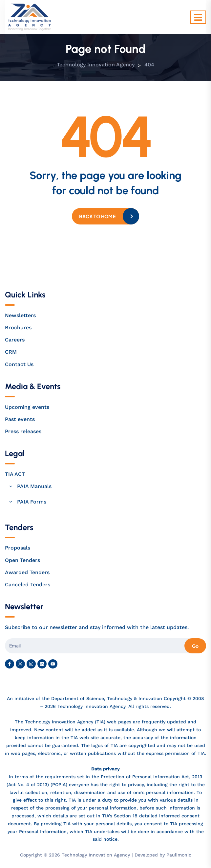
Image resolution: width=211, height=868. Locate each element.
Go (195, 646)
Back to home (97, 216)
